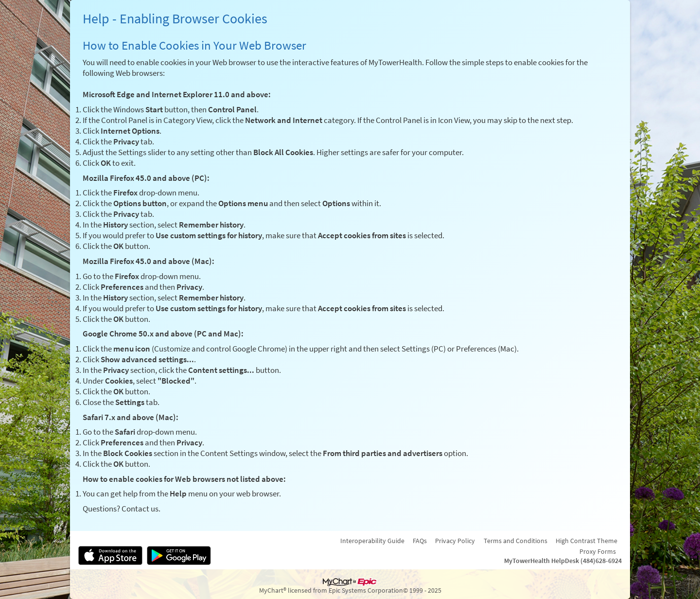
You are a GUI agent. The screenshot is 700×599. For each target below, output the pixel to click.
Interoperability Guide (372, 541)
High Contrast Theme (586, 541)
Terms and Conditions (516, 541)
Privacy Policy (455, 541)
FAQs (420, 541)
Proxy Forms (598, 551)
